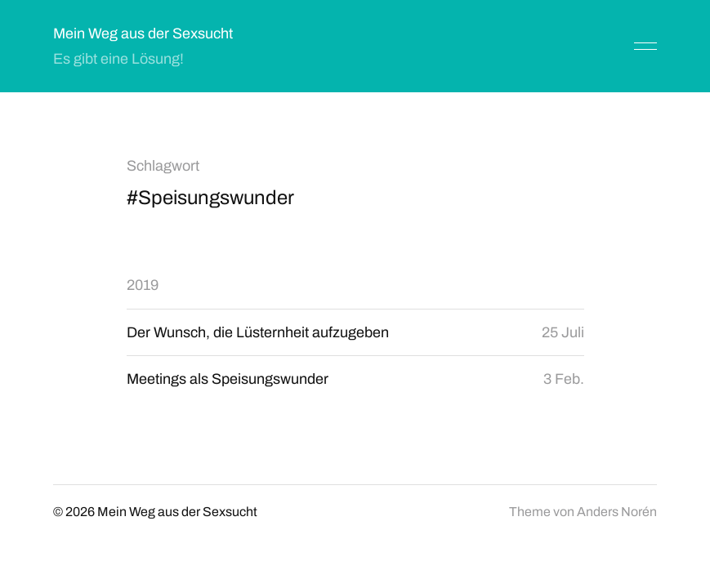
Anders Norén (617, 512)
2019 (143, 285)
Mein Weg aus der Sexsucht (143, 33)
